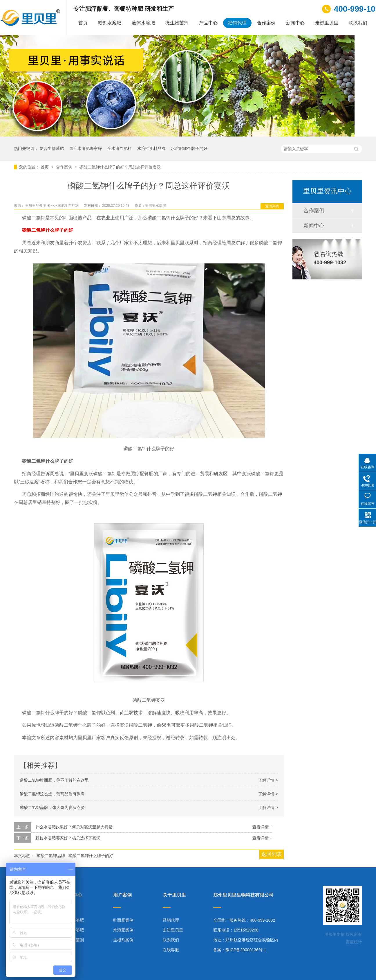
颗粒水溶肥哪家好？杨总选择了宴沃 (68, 838)
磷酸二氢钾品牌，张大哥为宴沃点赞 (52, 807)
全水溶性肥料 (120, 148)
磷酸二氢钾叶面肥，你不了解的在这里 (54, 780)
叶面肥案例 (123, 920)
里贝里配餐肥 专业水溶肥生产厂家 (52, 206)
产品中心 (208, 23)
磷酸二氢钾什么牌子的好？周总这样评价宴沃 (120, 167)
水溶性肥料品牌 (151, 148)
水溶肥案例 (123, 930)
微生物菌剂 (177, 23)
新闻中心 (295, 23)
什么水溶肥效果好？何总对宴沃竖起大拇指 (74, 827)
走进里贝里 (327, 23)
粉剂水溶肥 (110, 23)
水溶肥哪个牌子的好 (189, 148)
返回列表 (272, 206)
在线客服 (171, 950)
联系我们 (358, 23)
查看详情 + (262, 827)
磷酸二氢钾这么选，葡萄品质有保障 (52, 794)
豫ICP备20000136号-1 (246, 950)
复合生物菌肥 (52, 148)
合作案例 (266, 23)
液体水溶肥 (143, 23)
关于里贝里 (174, 895)
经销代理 (237, 23)
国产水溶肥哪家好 (86, 148)
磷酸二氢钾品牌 (51, 856)
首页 (83, 23)
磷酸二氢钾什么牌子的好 (48, 230)
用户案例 (122, 895)
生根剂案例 (123, 940)
